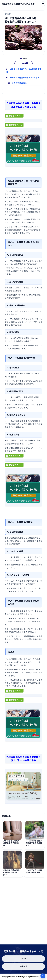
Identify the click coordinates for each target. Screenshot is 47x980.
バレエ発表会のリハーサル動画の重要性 (24, 71)
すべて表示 (24, 63)
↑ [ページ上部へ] (43, 976)
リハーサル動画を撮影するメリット (25, 78)
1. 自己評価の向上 (19, 83)
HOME (23, 959)
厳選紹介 (8, 14)
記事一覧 (24, 966)
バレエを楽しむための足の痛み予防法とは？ (11, 844)
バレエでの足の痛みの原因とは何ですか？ (11, 874)
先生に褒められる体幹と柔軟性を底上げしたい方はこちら (23, 106)
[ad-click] (23, 121)
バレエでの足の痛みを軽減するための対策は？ (34, 844)
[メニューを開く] (43, 4)
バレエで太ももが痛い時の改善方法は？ (34, 872)
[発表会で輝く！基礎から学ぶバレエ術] (18, 4)
